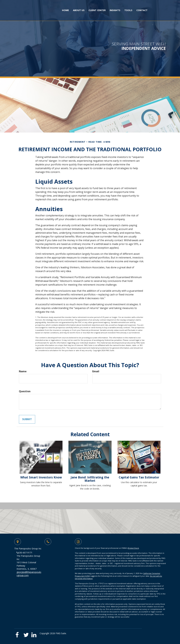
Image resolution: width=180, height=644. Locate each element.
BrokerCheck (133, 548)
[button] (79, 10)
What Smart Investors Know (41, 477)
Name (23, 371)
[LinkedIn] (34, 634)
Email (96, 371)
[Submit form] (27, 419)
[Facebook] (18, 634)
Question (25, 391)
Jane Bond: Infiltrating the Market (90, 479)
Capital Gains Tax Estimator (139, 477)
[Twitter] (26, 634)
